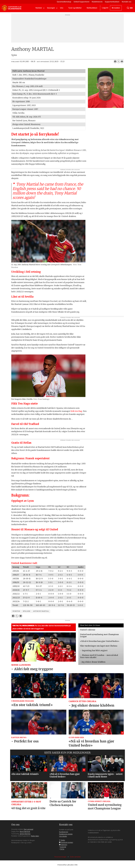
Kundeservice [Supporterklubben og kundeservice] (64, 832)
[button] (120, 764)
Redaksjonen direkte (66, 834)
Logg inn (105, 8)
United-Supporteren (82, 2)
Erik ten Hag (76, 411)
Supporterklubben (112, 2)
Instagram (64, 845)
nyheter (16, 611)
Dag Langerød (28, 829)
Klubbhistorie (97, 2)
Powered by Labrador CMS (67, 865)
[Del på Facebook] (115, 62)
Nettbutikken (92, 8)
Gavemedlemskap (64, 2)
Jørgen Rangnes (25, 834)
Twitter (63, 840)
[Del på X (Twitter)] (119, 62)
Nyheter (39, 8)
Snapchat (63, 847)
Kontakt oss (127, 2)
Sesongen (51, 8)
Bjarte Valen (35, 836)
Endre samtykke (75, 857)
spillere (27, 611)
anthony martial (41, 611)
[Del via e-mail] (122, 62)
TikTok (62, 849)
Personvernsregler (61, 857)
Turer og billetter (75, 8)
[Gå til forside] (11, 8)
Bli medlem (116, 8)
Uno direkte (63, 836)
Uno (62, 8)
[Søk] (128, 8)
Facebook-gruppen (67, 842)
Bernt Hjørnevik (25, 832)
